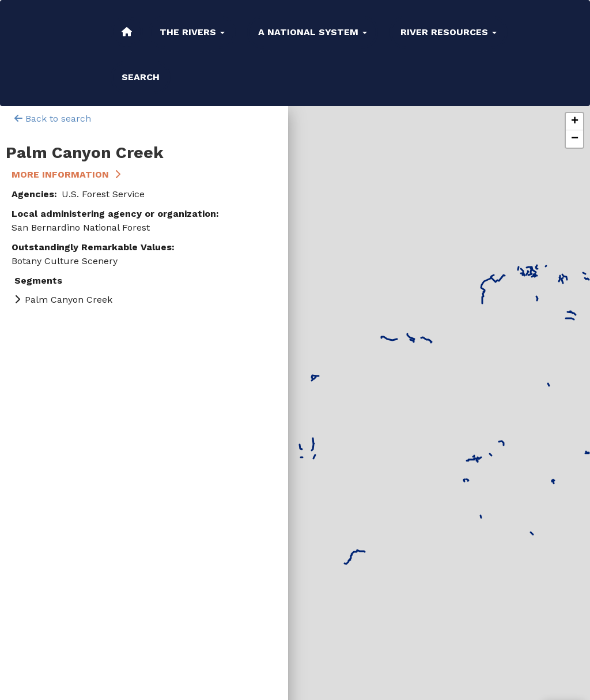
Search (141, 77)
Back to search (53, 118)
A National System (313, 32)
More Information (60, 174)
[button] (574, 122)
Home (127, 32)
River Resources (449, 32)
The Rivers (192, 32)
